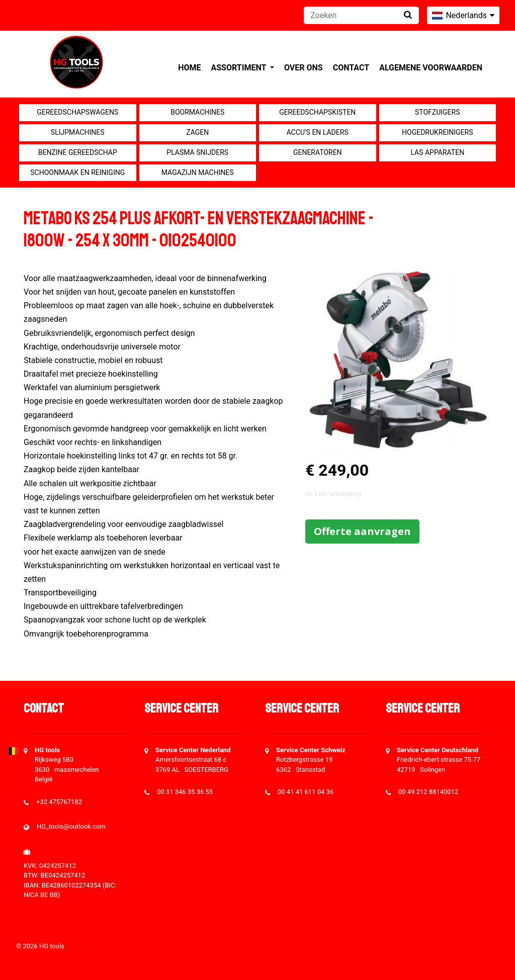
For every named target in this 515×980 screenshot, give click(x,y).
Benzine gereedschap (78, 152)
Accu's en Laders (318, 132)
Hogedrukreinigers (437, 132)
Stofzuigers (438, 112)
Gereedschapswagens (77, 112)
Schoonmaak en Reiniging (77, 172)
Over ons (304, 68)
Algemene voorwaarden (431, 68)
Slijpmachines (78, 132)
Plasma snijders (197, 152)
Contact (351, 68)
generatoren (318, 152)
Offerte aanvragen (362, 531)
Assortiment (240, 68)
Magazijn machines (198, 172)
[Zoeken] (361, 15)
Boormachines (197, 112)
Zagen (197, 132)
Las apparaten (437, 152)
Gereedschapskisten (317, 112)
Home (189, 68)
